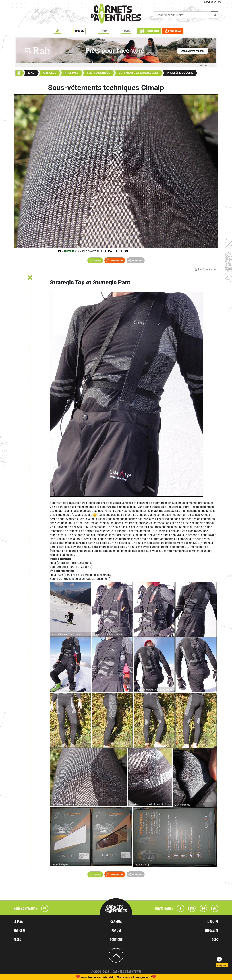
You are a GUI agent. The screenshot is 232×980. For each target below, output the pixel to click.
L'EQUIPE (213, 922)
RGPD (215, 940)
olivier (69, 251)
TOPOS (103, 31)
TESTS (126, 31)
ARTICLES (19, 931)
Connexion (175, 31)
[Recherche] (182, 15)
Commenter (115, 260)
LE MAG (79, 31)
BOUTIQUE (153, 31)
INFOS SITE (212, 931)
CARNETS (116, 922)
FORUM (116, 931)
